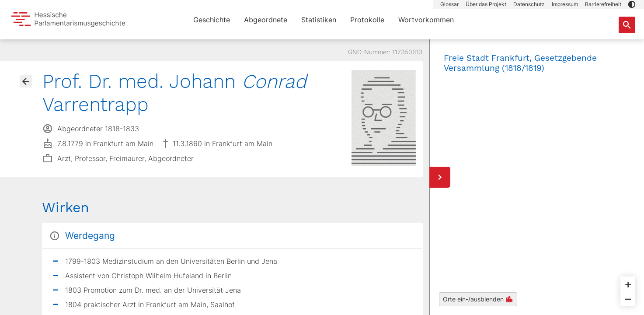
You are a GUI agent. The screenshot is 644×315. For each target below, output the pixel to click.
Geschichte (212, 20)
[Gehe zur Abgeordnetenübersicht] (26, 81)
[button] (632, 4)
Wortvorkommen (426, 20)
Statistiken (319, 20)
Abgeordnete (266, 20)
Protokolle (367, 20)
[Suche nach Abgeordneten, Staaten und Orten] (627, 25)
